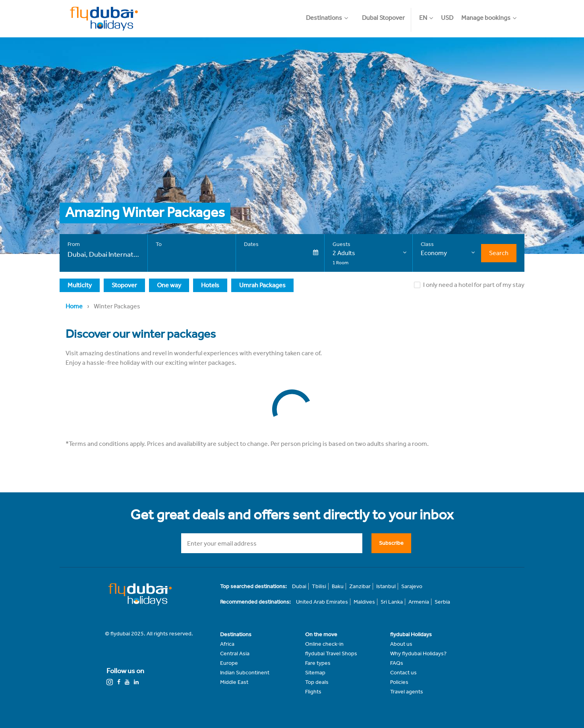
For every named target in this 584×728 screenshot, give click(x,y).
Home (74, 306)
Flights (313, 692)
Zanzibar (360, 586)
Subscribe (392, 543)
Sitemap (315, 673)
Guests (341, 244)
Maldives (364, 602)
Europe (229, 663)
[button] (331, 14)
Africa (227, 644)
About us (401, 644)
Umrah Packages (262, 285)
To (159, 244)
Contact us (403, 673)
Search (499, 253)
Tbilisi (319, 586)
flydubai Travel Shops (331, 653)
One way (169, 285)
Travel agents (407, 692)
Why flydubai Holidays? (418, 653)
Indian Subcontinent (245, 673)
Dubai (299, 586)
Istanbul (386, 586)
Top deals (317, 682)
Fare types (318, 663)
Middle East (234, 682)
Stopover (124, 285)
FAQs (397, 663)
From (74, 244)
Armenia (419, 602)
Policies (399, 682)
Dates (251, 244)
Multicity (80, 285)
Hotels (210, 285)
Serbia (442, 602)
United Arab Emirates (322, 602)
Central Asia (235, 653)
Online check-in (324, 644)
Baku (338, 586)
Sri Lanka (392, 602)
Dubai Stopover (383, 18)
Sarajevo (412, 586)
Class (427, 244)
